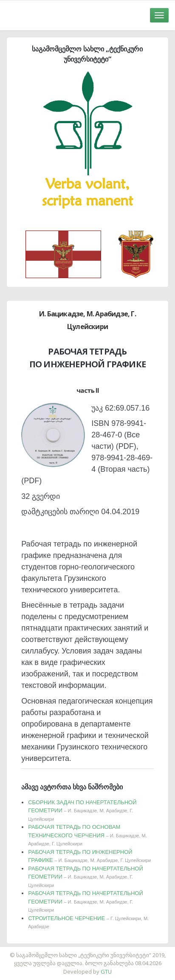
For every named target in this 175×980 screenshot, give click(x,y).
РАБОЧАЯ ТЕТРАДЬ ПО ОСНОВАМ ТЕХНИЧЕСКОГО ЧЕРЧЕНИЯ (87, 835)
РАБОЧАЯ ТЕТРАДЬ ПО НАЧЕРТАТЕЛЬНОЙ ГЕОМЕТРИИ (86, 877)
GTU (106, 972)
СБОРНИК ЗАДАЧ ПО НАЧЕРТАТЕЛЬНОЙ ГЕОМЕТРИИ (82, 810)
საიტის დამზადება (113, 951)
